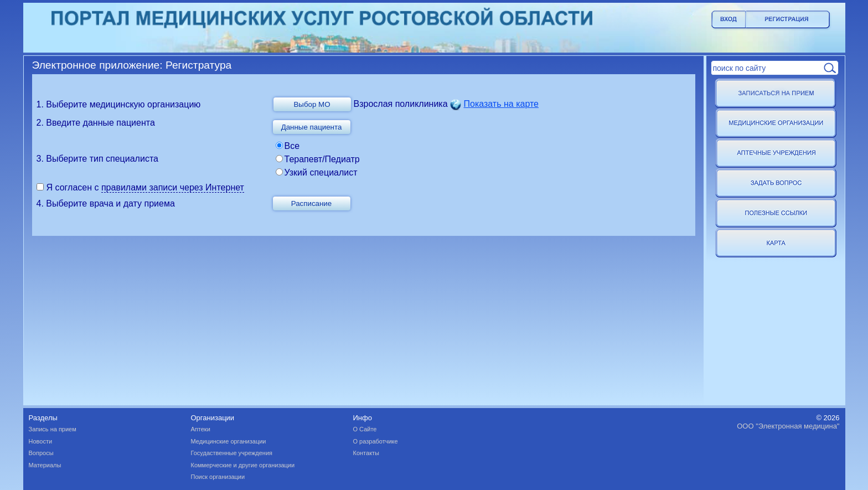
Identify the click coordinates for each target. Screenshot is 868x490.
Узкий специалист (321, 172)
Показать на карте (501, 104)
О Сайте (365, 429)
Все (292, 146)
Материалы (45, 465)
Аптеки (201, 429)
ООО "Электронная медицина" (788, 426)
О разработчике (376, 441)
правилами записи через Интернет (173, 187)
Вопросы (41, 453)
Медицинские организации (229, 441)
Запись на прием (53, 429)
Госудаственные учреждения (232, 453)
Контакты (366, 453)
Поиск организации (218, 477)
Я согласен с (74, 187)
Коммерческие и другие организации (243, 465)
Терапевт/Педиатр (322, 159)
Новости (41, 441)
